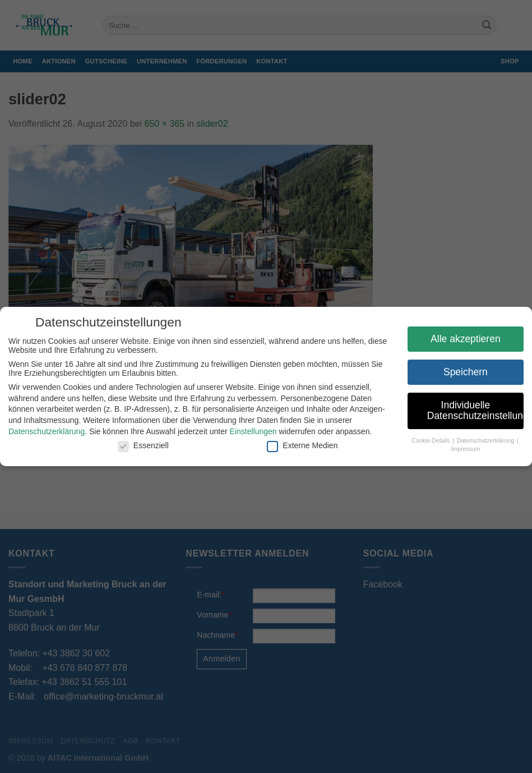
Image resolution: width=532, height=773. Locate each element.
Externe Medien (298, 445)
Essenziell (139, 445)
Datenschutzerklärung (43, 431)
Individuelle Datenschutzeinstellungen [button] (471, 411)
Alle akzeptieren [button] (462, 339)
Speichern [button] (462, 372)
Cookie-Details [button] (427, 440)
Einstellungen (249, 431)
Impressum (461, 449)
